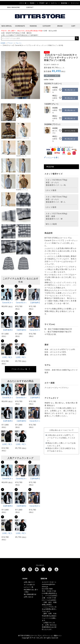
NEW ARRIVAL (7, 26)
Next (37, 75)
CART (73, 26)
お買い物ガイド (29, 582)
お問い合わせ (29, 597)
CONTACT (30, 7)
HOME (3, 43)
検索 (77, 38)
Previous (4, 75)
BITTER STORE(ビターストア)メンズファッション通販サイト (40, 636)
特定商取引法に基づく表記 (31, 591)
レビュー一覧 (29, 587)
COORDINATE (20, 26)
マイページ (75, 3)
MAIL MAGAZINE (13, 7)
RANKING (33, 26)
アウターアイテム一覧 (19, 369)
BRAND (60, 26)
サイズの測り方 (29, 585)
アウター (10, 43)
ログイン (54, 3)
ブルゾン (18, 43)
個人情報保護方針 (30, 594)
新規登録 (64, 3)
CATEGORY (47, 26)
